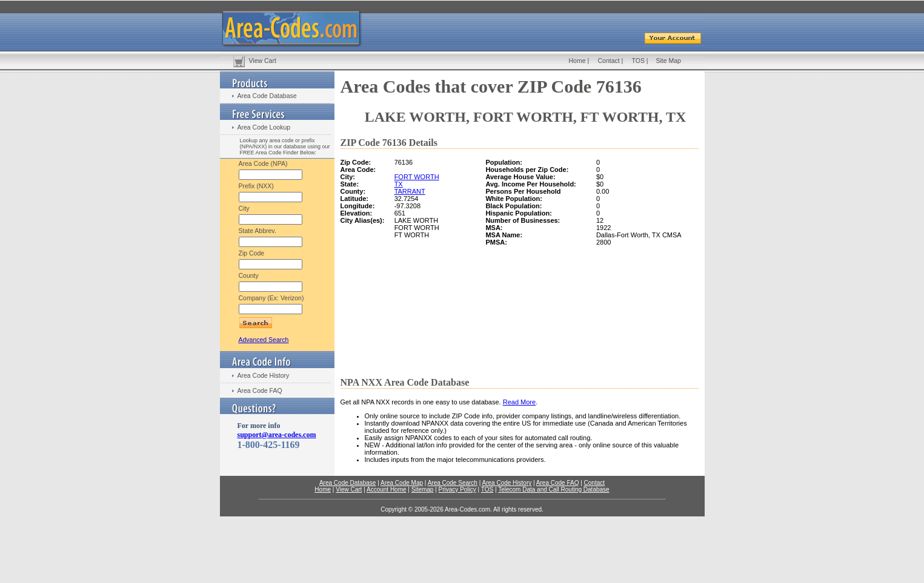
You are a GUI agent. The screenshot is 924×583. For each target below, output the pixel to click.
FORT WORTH (417, 177)
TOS (638, 61)
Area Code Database (267, 96)
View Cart (263, 61)
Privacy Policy (457, 489)
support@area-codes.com (277, 435)
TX (399, 184)
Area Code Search (453, 483)
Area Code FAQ (260, 390)
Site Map (669, 61)
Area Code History (264, 375)
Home (577, 61)
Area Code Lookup (264, 127)
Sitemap (423, 489)
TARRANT (410, 191)
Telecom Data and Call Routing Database (553, 489)
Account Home (387, 489)
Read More (519, 402)
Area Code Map (402, 483)
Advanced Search (264, 340)
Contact (609, 61)
